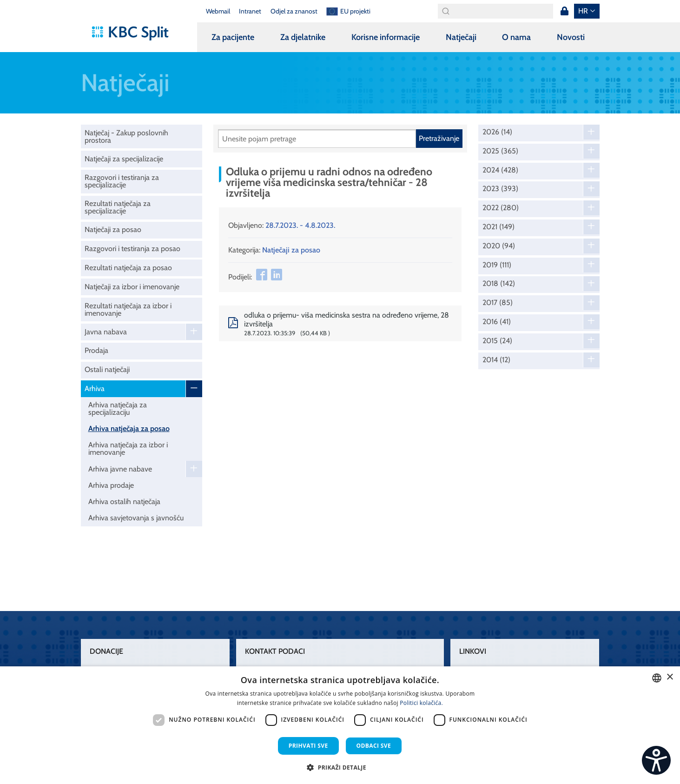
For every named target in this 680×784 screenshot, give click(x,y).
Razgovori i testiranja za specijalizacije (122, 181)
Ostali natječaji (107, 369)
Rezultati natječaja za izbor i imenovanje (128, 309)
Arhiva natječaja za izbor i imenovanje (128, 448)
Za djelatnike (303, 37)
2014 (496, 360)
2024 (500, 170)
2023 (500, 189)
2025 (500, 151)
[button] (340, 767)
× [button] (670, 677)
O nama (516, 37)
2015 (497, 341)
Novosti (571, 37)
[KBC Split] (135, 33)
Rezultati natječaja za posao (128, 268)
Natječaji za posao (113, 229)
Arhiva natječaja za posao (129, 429)
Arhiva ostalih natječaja (124, 502)
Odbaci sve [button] (374, 746)
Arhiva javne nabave (120, 469)
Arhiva (95, 389)
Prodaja (96, 350)
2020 (499, 246)
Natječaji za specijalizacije (124, 159)
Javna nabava (106, 332)
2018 (499, 284)
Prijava (565, 11)
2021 (498, 227)
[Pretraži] (317, 139)
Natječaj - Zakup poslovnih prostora (126, 136)
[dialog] (340, 725)
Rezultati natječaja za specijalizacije (118, 207)
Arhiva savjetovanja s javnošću (136, 518)
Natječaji (461, 37)
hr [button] (583, 11)
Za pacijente (233, 37)
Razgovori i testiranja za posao (132, 249)
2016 (497, 322)
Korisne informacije (386, 37)
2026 (497, 132)
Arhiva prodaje (111, 485)
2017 (498, 303)
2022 (501, 208)
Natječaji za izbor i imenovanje (132, 287)
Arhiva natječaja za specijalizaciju (118, 409)
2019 (497, 265)
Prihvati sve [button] (308, 746)
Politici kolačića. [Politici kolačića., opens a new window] (421, 703)
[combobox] (657, 678)
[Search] (495, 11)
